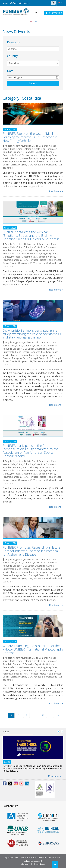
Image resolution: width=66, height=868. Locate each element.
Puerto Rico (45, 161)
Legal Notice (40, 864)
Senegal (56, 161)
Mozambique (28, 158)
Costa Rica (40, 149)
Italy (43, 155)
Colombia (28, 149)
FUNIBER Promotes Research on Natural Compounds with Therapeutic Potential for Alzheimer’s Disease (32, 551)
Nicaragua (42, 158)
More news (55, 776)
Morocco (16, 158)
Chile (13, 149)
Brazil (35, 146)
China (19, 149)
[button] (60, 3)
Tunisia (13, 165)
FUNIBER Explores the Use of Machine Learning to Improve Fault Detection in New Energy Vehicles (30, 137)
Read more (55, 191)
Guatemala (8, 155)
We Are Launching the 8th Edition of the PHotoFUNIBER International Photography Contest (33, 649)
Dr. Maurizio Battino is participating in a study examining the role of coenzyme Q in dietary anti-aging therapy (32, 334)
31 (43, 715)
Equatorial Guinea (44, 152)
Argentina (18, 146)
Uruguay (23, 165)
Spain (6, 165)
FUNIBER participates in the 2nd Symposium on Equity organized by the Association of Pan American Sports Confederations (31, 451)
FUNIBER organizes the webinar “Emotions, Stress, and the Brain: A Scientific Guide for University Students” (31, 235)
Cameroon (44, 146)
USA (30, 165)
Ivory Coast (52, 155)
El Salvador (28, 152)
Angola (8, 146)
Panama (7, 161)
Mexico (6, 158)
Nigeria (52, 158)
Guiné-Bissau (22, 155)
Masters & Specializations (16, 3)
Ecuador (17, 152)
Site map (25, 864)
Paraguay (17, 161)
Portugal (33, 161)
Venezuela (39, 165)
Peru (25, 161)
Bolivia (28, 146)
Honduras (35, 155)
